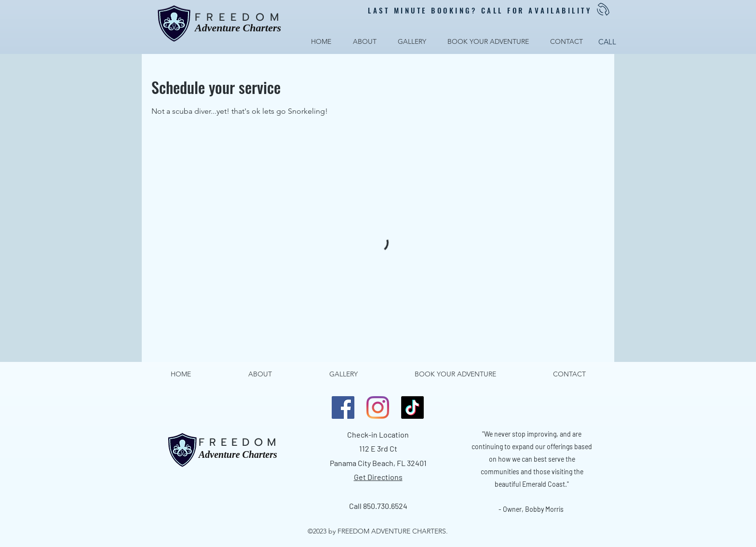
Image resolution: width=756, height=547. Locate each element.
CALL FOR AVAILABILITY (537, 10)
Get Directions (378, 477)
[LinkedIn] (378, 407)
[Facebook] (343, 407)
